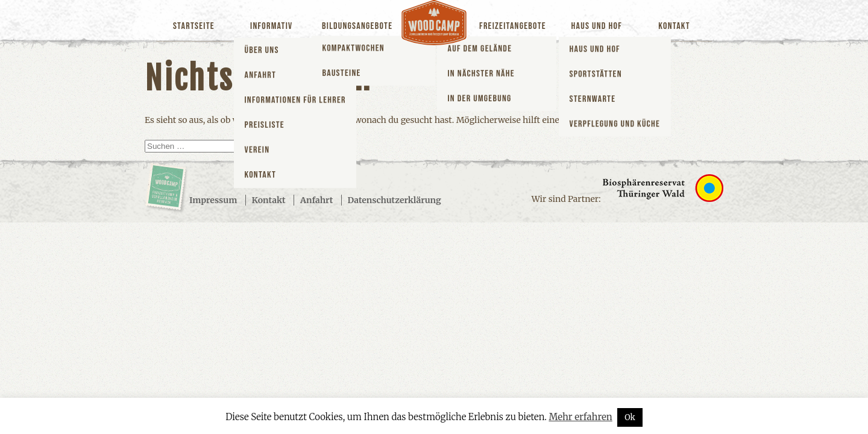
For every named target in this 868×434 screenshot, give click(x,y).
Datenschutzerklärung (395, 200)
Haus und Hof (597, 26)
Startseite (194, 26)
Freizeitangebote (513, 26)
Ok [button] (630, 417)
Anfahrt (316, 200)
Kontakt (674, 26)
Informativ (271, 26)
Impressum (213, 200)
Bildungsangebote (357, 26)
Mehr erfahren (580, 417)
